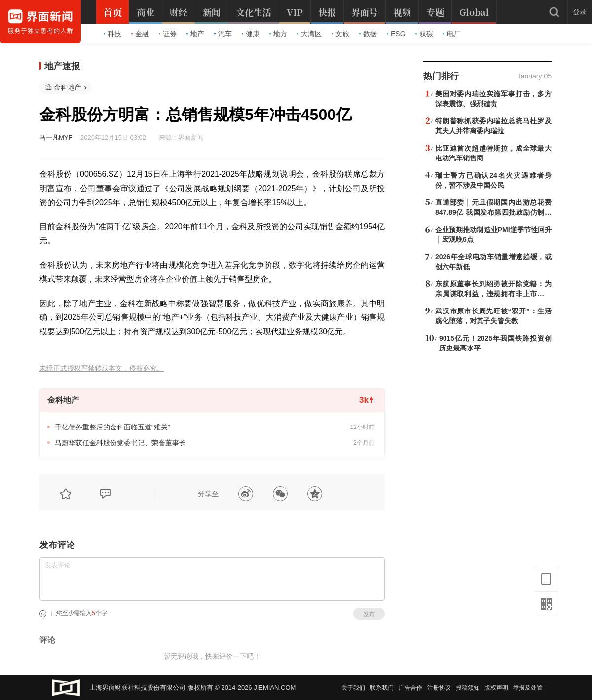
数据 (368, 34)
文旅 (340, 34)
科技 (112, 34)
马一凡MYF (56, 137)
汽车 (223, 34)
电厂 (452, 34)
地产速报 (62, 66)
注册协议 (439, 688)
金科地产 (68, 87)
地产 (195, 34)
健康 (251, 34)
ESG (396, 34)
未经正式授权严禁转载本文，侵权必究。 (102, 369)
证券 (168, 34)
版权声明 (496, 688)
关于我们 (353, 688)
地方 (278, 34)
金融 (140, 34)
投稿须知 (468, 688)
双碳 (424, 34)
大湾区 (309, 34)
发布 (369, 614)
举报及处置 (528, 688)
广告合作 (410, 688)
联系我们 (382, 688)
